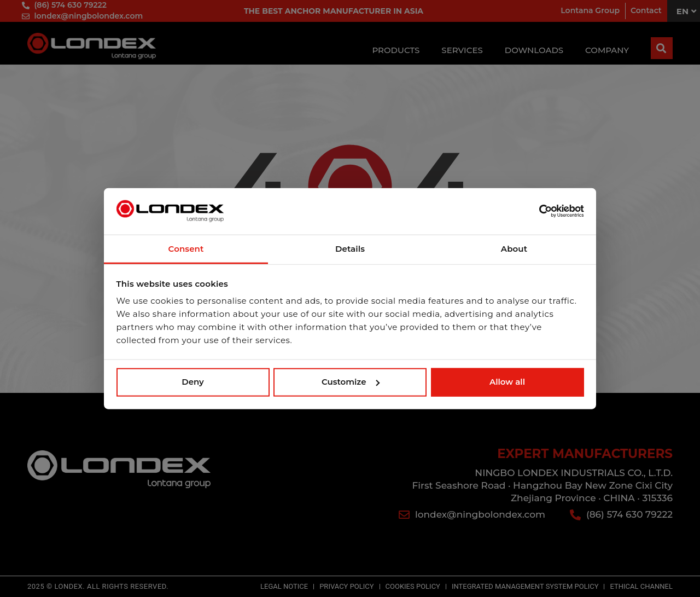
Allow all (507, 382)
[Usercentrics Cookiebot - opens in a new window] (536, 211)
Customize (351, 382)
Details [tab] (350, 249)
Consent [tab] (186, 249)
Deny (192, 382)
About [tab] (514, 249)
